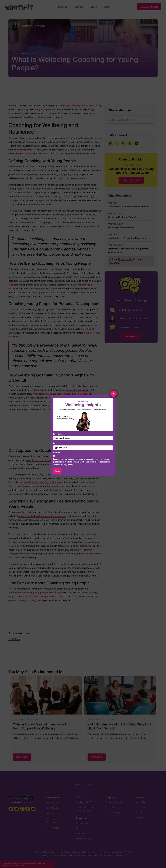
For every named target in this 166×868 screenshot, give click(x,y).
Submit (57, 471)
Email (56, 443)
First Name (58, 434)
